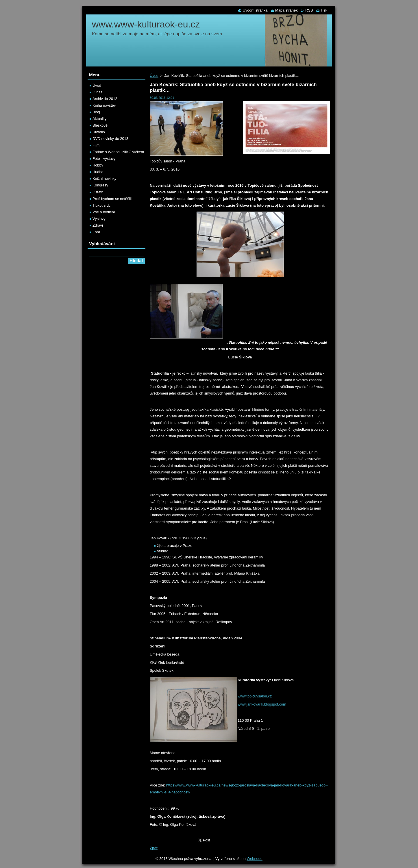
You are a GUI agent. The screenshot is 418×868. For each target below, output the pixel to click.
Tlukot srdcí (102, 205)
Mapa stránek (286, 10)
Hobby (98, 165)
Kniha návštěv (104, 105)
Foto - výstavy (104, 159)
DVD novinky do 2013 (110, 139)
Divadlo (99, 132)
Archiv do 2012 (105, 99)
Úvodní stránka (255, 10)
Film (96, 145)
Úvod (154, 76)
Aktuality (99, 119)
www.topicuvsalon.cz (255, 696)
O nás (97, 92)
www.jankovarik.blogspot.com (262, 704)
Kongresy (100, 185)
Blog (96, 112)
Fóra (96, 232)
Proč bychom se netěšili (112, 199)
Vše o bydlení (104, 212)
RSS (309, 10)
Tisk (324, 10)
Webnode (255, 859)
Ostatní (98, 192)
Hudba (98, 172)
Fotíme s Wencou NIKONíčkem (118, 152)
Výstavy (99, 219)
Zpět (154, 848)
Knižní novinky (105, 178)
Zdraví (98, 225)
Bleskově (100, 125)
